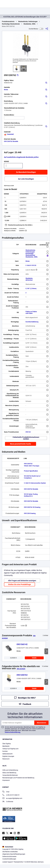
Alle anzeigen (21, 669)
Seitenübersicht (7, 754)
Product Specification (31, 471)
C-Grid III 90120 (31, 265)
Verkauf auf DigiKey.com (10, 749)
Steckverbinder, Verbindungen (28, 22)
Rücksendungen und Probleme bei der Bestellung (18, 778)
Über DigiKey (7, 744)
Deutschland (8, 847)
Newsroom (6, 759)
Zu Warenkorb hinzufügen (26, 172)
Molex (6, 90)
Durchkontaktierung (32, 322)
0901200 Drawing (30, 513)
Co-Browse (8, 802)
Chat (6, 792)
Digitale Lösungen (8, 756)
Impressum (6, 780)
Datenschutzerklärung (13, 732)
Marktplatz (6, 746)
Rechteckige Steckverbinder (11, 24)
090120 (28, 432)
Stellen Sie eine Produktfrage (19, 584)
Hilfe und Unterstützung (10, 770)
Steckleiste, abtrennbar (29, 279)
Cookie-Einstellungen (9, 859)
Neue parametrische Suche (21, 444)
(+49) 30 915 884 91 (11, 795)
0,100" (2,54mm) (31, 289)
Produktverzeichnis (8, 22)
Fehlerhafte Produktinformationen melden (26, 438)
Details (34, 658)
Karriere (5, 751)
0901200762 (28, 464)
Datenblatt (9, 134)
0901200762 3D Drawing (32, 507)
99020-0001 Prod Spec (32, 466)
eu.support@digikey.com (12, 798)
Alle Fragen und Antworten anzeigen (22, 581)
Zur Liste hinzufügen (26, 179)
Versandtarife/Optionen (10, 775)
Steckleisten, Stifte (29, 24)
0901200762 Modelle (11, 141)
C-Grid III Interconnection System (35, 483)
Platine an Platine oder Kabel (31, 312)
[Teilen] (47, 29)
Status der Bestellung (9, 773)
